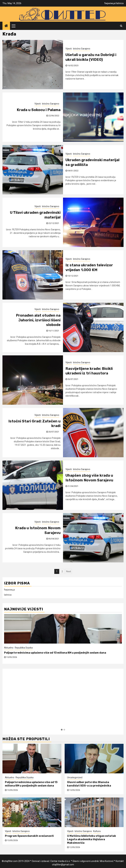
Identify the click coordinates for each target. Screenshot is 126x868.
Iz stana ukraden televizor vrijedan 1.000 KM (89, 267)
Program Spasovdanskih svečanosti (29, 836)
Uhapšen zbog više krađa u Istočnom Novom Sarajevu (89, 478)
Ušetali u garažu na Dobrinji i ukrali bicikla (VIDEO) (91, 57)
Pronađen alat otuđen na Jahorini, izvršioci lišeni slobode (38, 320)
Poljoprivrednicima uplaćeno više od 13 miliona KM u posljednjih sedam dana (55, 653)
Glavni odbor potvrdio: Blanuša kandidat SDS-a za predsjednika (89, 784)
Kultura (97, 831)
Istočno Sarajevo (82, 49)
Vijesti (69, 49)
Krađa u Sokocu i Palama (39, 110)
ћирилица (110, 3)
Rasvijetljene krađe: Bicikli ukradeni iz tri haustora (89, 371)
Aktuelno (9, 648)
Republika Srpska (24, 648)
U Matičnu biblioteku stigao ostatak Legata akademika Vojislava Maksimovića (92, 839)
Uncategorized (75, 777)
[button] (62, 730)
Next (68, 571)
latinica (120, 3)
